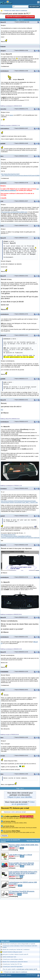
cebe (2, 201)
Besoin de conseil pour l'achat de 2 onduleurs (16, 949)
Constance (4, 489)
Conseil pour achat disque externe (13, 959)
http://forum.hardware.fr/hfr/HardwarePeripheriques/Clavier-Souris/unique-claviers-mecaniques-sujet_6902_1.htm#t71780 (19, 502)
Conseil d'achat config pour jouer (12, 952)
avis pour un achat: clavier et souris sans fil (15, 954)
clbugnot (3, 51)
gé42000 (3, 143)
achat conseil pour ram (9, 957)
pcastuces (3, 183)
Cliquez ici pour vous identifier (20, 797)
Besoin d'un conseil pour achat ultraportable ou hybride (19, 944)
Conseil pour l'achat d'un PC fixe (12, 964)
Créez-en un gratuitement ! (23, 803)
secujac (3, 690)
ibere (2, 156)
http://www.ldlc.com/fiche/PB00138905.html (14, 212)
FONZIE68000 (4, 672)
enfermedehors (5, 129)
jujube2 (3, 516)
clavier (11, 115)
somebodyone (5, 71)
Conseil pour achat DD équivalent (13, 967)
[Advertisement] (20, 920)
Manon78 (3, 22)
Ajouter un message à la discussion (20, 17)
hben (2, 738)
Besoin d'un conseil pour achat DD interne (15, 962)
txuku (2, 226)
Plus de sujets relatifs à (20, 969)
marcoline (3, 109)
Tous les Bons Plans (33, 841)
